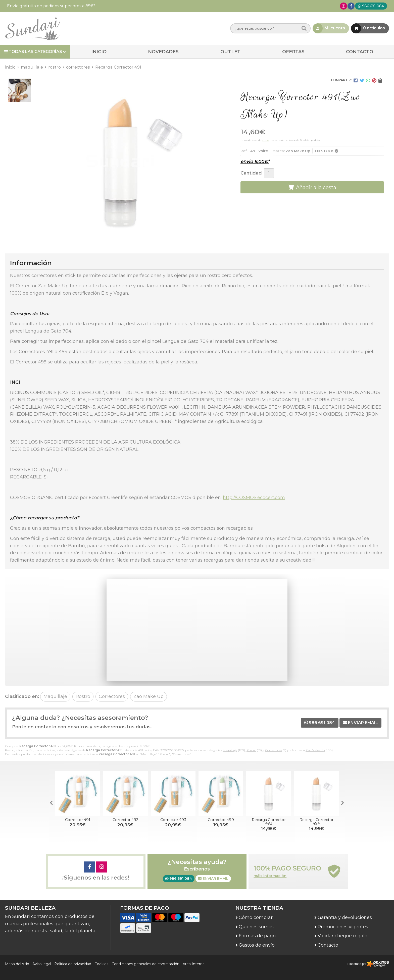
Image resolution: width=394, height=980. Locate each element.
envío (265, 140)
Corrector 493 (173, 820)
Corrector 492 (125, 820)
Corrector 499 (221, 820)
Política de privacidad (73, 964)
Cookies (101, 964)
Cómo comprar (256, 917)
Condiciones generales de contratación (145, 964)
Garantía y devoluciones (345, 917)
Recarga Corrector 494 (316, 822)
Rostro (251, 750)
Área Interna (194, 964)
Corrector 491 (78, 820)
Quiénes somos (256, 927)
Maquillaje (230, 750)
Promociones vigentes (343, 927)
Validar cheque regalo (342, 936)
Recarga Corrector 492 (269, 822)
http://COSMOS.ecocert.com (254, 498)
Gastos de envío (257, 945)
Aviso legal (42, 964)
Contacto (328, 945)
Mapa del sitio (17, 964)
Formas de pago (257, 936)
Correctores (273, 750)
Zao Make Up (315, 750)
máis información (270, 876)
